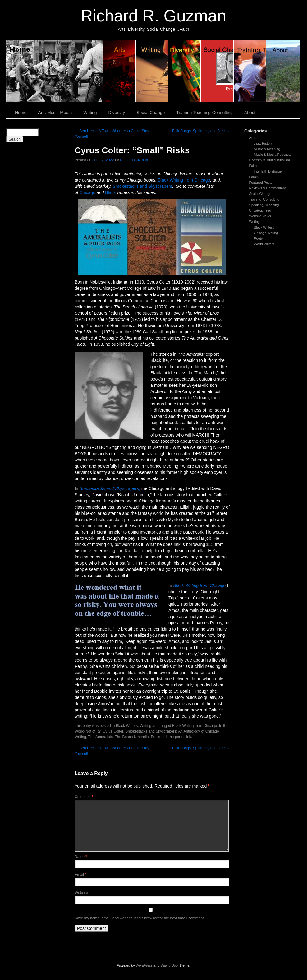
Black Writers (264, 227)
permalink (183, 737)
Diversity (185, 71)
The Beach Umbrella (132, 737)
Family (254, 177)
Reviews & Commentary (268, 188)
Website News (260, 216)
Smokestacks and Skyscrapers (142, 186)
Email (80, 875)
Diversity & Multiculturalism (270, 160)
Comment (84, 797)
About (283, 71)
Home (55, 71)
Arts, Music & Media (119, 71)
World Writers (264, 244)
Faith (253, 166)
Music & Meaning (267, 149)
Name (81, 857)
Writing (152, 71)
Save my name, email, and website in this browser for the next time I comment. (140, 918)
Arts (252, 138)
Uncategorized (260, 210)
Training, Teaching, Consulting (250, 71)
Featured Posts (261, 183)
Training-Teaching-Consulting (204, 113)
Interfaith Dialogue (268, 171)
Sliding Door (170, 965)
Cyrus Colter (113, 731)
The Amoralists (101, 737)
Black (110, 192)
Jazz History (263, 143)
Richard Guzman (134, 160)
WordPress (144, 965)
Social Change (217, 71)
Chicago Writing (266, 233)
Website (81, 893)
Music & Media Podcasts (273, 155)
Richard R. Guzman (153, 16)
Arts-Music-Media (55, 113)
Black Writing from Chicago (184, 180)
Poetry (259, 238)
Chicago (87, 192)
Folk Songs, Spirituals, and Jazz (201, 131)
